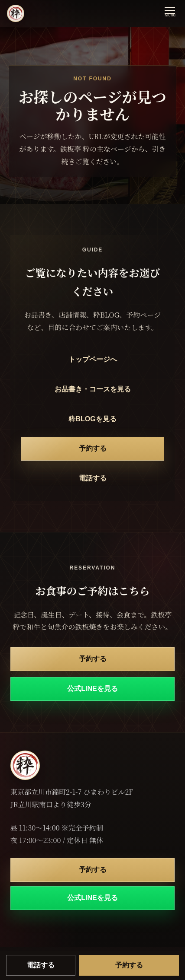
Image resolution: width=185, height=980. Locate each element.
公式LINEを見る (92, 689)
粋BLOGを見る (92, 419)
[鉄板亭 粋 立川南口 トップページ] (16, 13)
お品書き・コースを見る (93, 389)
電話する (93, 478)
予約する (93, 448)
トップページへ (93, 359)
